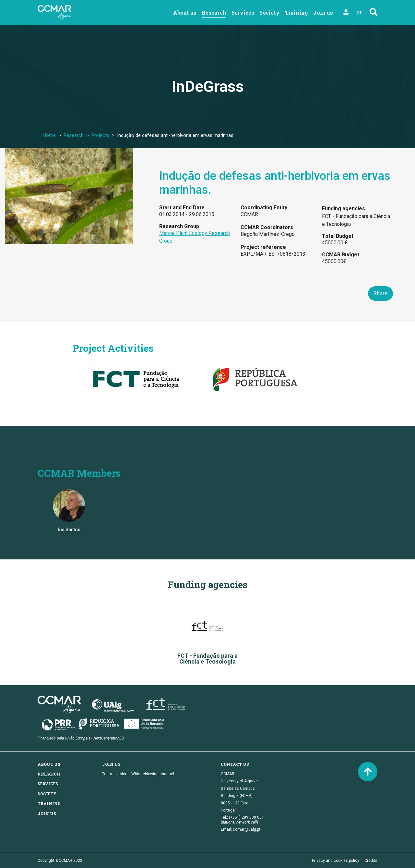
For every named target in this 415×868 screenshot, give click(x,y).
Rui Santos (69, 530)
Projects (100, 135)
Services (243, 12)
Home (49, 135)
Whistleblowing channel (153, 774)
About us (185, 12)
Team (107, 774)
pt (359, 12)
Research (214, 12)
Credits (371, 861)
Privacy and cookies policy (336, 861)
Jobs (122, 774)
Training (296, 12)
